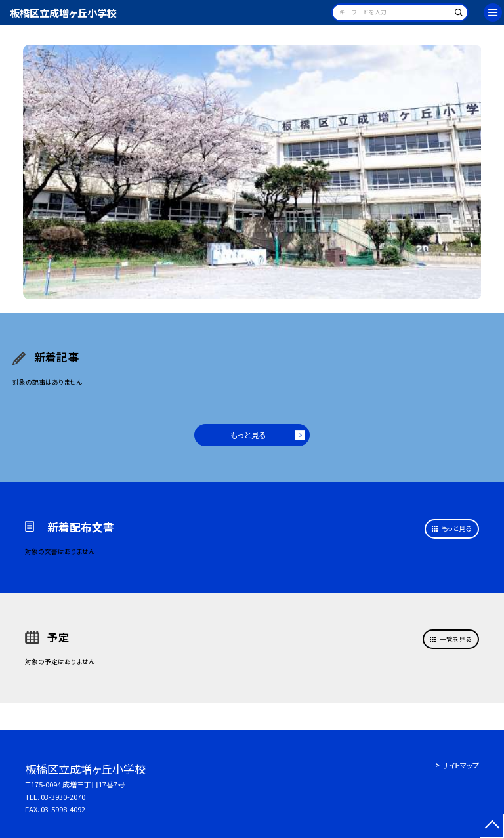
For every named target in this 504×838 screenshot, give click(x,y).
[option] (252, 172)
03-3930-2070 (63, 797)
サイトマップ (460, 765)
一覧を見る (455, 639)
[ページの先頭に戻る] (492, 826)
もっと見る (248, 435)
